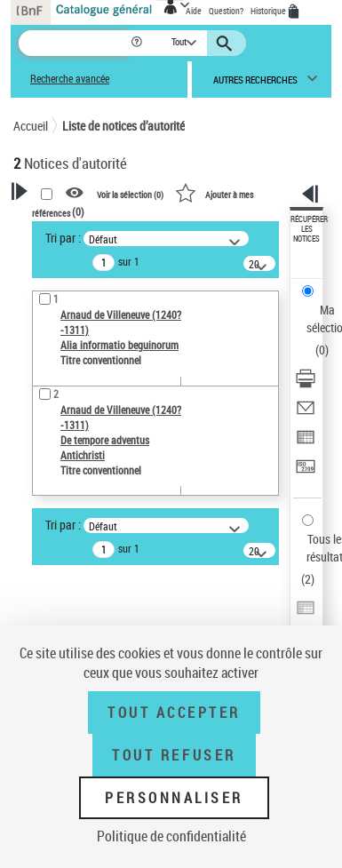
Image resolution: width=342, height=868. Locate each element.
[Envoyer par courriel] (306, 414)
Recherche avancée (70, 79)
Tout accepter (174, 713)
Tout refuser (174, 755)
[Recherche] (74, 43)
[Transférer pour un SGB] (306, 472)
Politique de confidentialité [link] (171, 836)
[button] (138, 43)
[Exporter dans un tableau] (306, 443)
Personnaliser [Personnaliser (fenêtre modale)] (174, 798)
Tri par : (63, 238)
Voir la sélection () (130, 194)
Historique (269, 11)
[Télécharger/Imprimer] (306, 384)
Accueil (31, 126)
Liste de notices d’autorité (123, 126)
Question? (226, 11)
